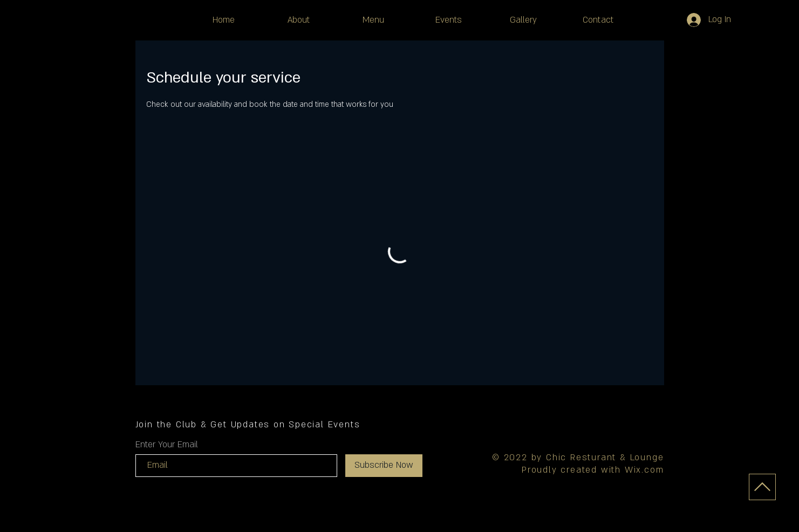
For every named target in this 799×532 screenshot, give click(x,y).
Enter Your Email (167, 445)
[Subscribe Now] (384, 466)
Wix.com (644, 470)
